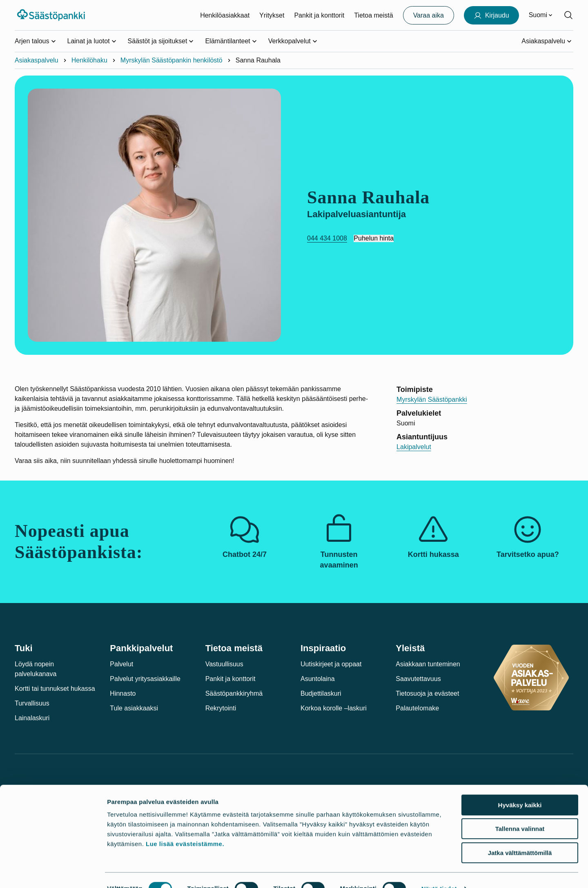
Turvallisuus (32, 703)
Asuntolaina (318, 679)
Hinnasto (123, 693)
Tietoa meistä (373, 15)
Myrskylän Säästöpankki (432, 399)
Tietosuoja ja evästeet (427, 693)
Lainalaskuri (32, 718)
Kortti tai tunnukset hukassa (55, 689)
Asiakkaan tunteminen (428, 664)
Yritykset (272, 15)
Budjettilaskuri (321, 693)
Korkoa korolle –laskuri (334, 708)
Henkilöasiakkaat (225, 15)
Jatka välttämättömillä (520, 836)
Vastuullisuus (224, 664)
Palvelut (121, 664)
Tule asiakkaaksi (134, 708)
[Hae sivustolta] (568, 15)
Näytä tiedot (439, 872)
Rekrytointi (221, 708)
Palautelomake (417, 708)
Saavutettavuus (418, 679)
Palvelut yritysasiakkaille (145, 679)
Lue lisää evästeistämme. (185, 827)
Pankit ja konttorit (319, 15)
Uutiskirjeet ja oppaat (331, 664)
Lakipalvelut (414, 447)
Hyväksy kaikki (520, 788)
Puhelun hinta (374, 238)
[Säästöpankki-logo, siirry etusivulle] (52, 15)
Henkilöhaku (89, 60)
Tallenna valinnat (520, 812)
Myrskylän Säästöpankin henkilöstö (171, 60)
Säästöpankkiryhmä (234, 693)
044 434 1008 (327, 238)
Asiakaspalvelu (37, 60)
